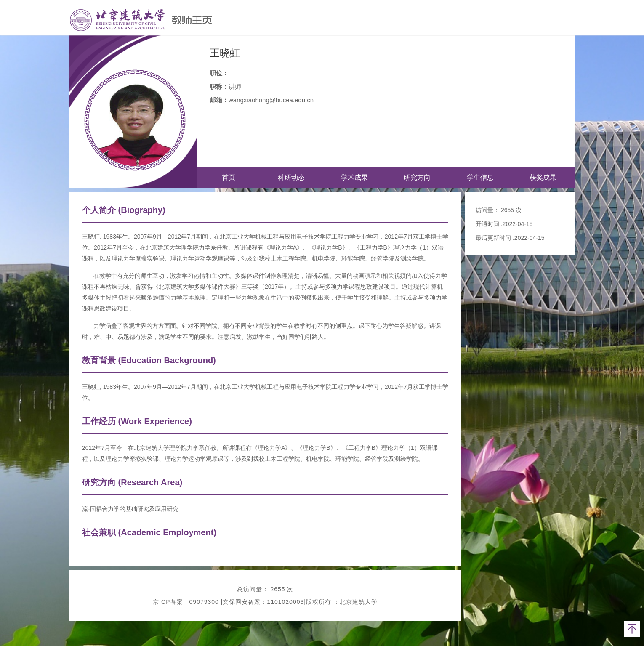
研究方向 (417, 177)
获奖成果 (543, 177)
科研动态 (291, 177)
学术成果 (354, 177)
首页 (229, 177)
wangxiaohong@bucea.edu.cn (271, 100)
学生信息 (480, 177)
